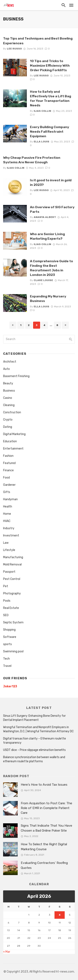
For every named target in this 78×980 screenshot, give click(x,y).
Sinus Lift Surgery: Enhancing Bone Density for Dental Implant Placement (34, 718)
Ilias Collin (42, 111)
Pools (7, 601)
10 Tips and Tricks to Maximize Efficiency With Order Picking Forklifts (50, 66)
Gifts (7, 492)
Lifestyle (9, 550)
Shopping (9, 630)
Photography (12, 593)
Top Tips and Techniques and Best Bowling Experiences (38, 41)
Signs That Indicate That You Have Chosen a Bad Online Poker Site (46, 828)
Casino (8, 398)
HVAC (7, 521)
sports (7, 644)
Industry (9, 528)
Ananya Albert (45, 217)
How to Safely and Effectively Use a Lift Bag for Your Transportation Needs (51, 98)
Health (8, 507)
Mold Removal (12, 565)
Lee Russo (14, 49)
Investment (11, 536)
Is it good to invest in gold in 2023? (51, 182)
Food (6, 478)
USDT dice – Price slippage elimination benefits (34, 750)
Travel (7, 666)
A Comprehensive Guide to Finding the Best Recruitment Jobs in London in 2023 (51, 268)
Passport (9, 572)
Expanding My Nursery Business (48, 299)
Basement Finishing (16, 376)
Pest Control (12, 579)
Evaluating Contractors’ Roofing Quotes (44, 865)
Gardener (9, 485)
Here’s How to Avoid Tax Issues (44, 785)
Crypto (8, 420)
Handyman (10, 499)
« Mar (7, 952)
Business (9, 391)
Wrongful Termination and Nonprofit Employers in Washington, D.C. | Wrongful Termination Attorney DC (38, 729)
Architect (10, 362)
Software (10, 637)
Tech (6, 659)
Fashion (8, 456)
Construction (12, 412)
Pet (6, 586)
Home (7, 514)
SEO (6, 615)
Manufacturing (13, 557)
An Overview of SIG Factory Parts (52, 209)
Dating (8, 427)
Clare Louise (43, 280)
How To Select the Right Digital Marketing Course (44, 847)
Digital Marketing (14, 434)
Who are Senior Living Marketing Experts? (47, 236)
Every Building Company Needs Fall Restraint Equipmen (50, 132)
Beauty (8, 383)
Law (6, 543)
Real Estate (11, 608)
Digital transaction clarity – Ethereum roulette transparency (35, 741)
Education (10, 441)
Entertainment (13, 449)
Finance (8, 470)
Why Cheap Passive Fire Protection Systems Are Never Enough (32, 160)
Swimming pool (13, 651)
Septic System (13, 622)
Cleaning (9, 405)
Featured (9, 463)
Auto (6, 369)
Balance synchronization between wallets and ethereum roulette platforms (34, 759)
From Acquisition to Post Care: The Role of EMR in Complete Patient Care (46, 808)
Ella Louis (41, 142)
